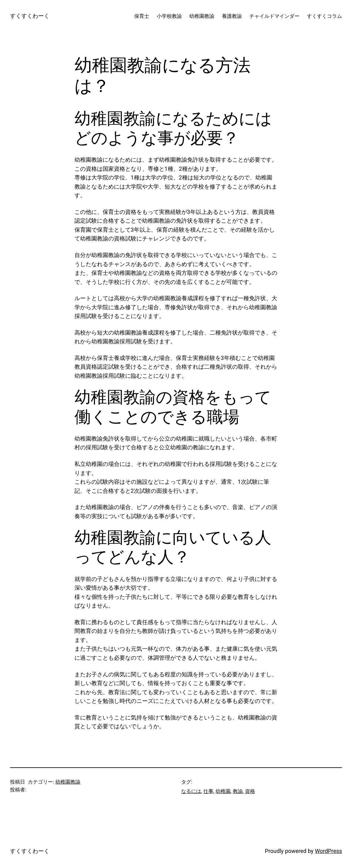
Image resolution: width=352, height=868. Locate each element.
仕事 (208, 791)
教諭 (238, 791)
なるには (191, 791)
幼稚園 (223, 791)
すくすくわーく (30, 16)
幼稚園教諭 (68, 782)
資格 (250, 791)
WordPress (328, 851)
